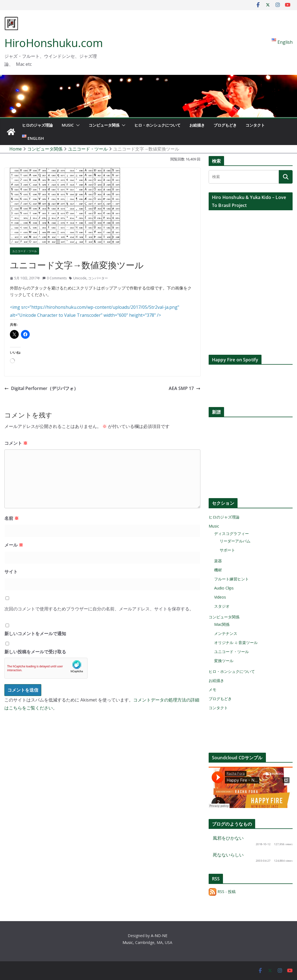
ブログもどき (225, 125)
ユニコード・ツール (24, 251)
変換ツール (224, 661)
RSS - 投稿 (222, 892)
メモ (212, 690)
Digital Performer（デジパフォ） (41, 388)
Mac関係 (222, 624)
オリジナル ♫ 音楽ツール (236, 642)
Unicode (80, 278)
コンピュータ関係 (104, 125)
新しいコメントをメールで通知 (35, 634)
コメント (16, 443)
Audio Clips (224, 588)
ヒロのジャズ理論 (37, 125)
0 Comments (55, 278)
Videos (220, 597)
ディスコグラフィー (231, 533)
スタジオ (222, 606)
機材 (218, 570)
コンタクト (255, 125)
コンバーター (98, 278)
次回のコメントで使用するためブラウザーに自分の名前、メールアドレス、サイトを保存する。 (99, 609)
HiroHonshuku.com (54, 43)
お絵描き (197, 125)
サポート (227, 550)
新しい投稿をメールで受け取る (35, 652)
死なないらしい (228, 855)
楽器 (218, 561)
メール (14, 545)
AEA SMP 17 (185, 388)
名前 (12, 518)
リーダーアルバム (235, 541)
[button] (77, 125)
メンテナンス (226, 633)
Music (68, 125)
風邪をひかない (228, 838)
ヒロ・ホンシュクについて (157, 125)
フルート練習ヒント (231, 579)
